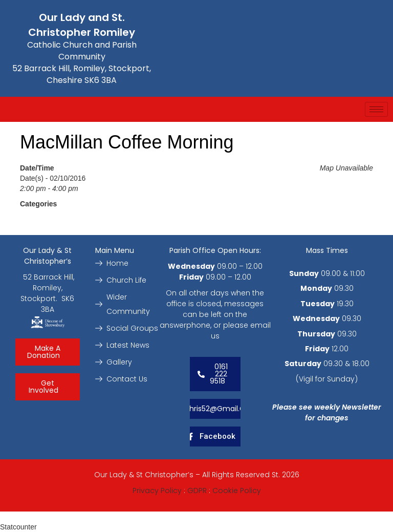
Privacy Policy (157, 491)
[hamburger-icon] (376, 109)
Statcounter (18, 527)
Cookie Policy (237, 491)
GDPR (197, 491)
